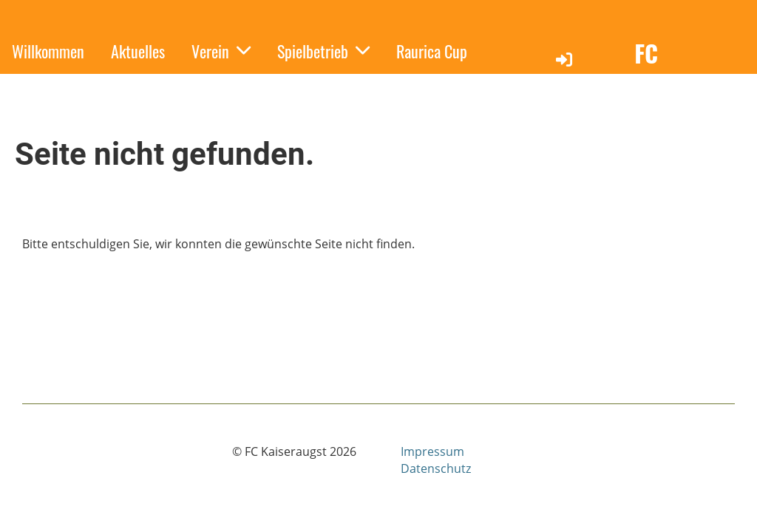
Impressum (432, 451)
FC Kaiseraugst (691, 70)
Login (570, 71)
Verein (221, 51)
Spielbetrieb (323, 51)
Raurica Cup (432, 51)
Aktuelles (138, 51)
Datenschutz (436, 468)
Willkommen (48, 51)
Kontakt (133, 85)
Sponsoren (42, 85)
